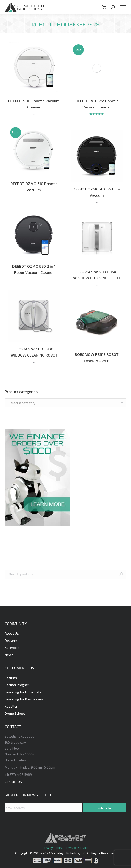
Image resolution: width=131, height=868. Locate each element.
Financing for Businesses (24, 699)
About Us (12, 633)
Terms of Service (76, 848)
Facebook (12, 648)
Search (121, 574)
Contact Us (13, 782)
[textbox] (22, 403)
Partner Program (17, 685)
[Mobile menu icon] (123, 7)
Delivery (11, 640)
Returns (11, 678)
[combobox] (65, 403)
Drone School (15, 713)
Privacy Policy (52, 848)
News (9, 655)
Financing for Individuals (23, 692)
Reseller (11, 706)
